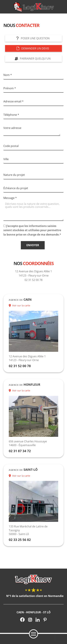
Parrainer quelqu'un (35, 59)
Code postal (11, 146)
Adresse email (13, 101)
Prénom (10, 88)
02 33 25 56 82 (20, 540)
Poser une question (35, 38)
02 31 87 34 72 (20, 451)
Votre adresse (12, 128)
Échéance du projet (16, 188)
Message (10, 198)
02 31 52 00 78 (20, 366)
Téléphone (11, 115)
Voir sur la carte (21, 305)
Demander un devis (35, 48)
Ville (6, 159)
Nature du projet (14, 175)
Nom (8, 75)
